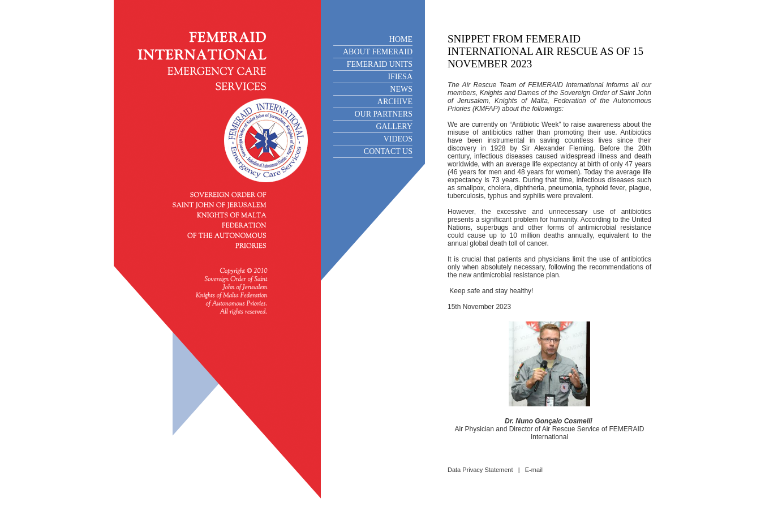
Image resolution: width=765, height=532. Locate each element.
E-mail (534, 470)
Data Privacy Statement (480, 470)
